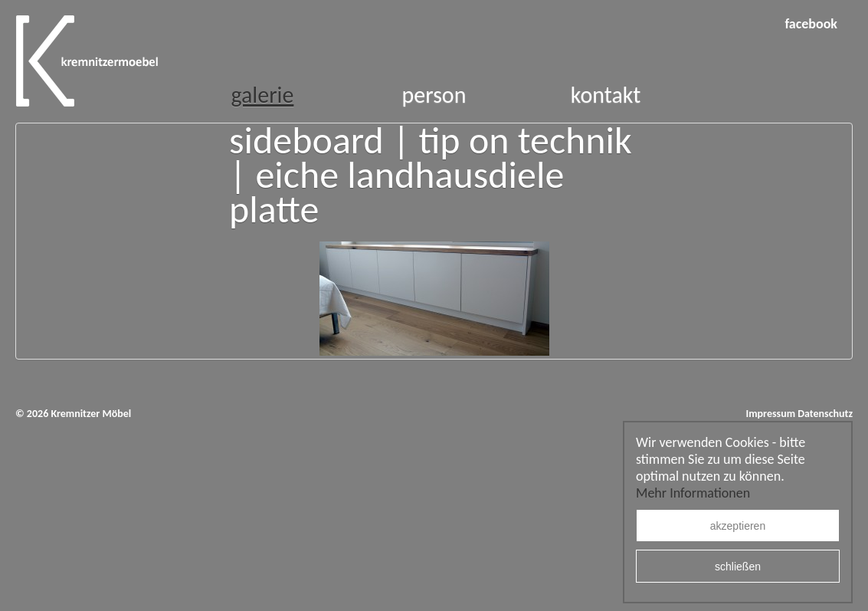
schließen (738, 567)
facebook (811, 24)
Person (434, 95)
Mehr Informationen (693, 493)
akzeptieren (738, 526)
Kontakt (606, 95)
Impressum (770, 414)
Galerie (262, 95)
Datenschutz (825, 414)
